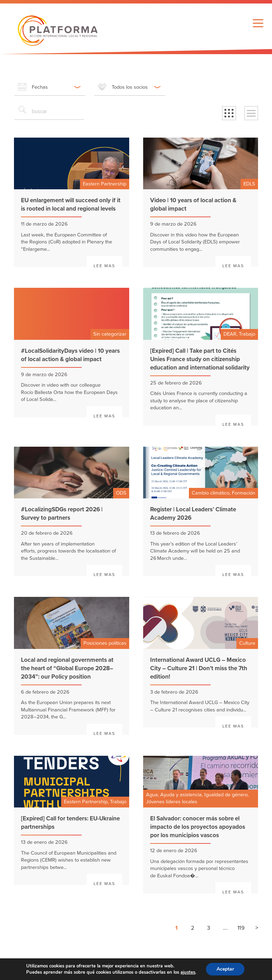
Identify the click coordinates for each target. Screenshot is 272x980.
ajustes (188, 972)
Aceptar (225, 969)
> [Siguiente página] (257, 928)
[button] (229, 113)
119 (241, 928)
